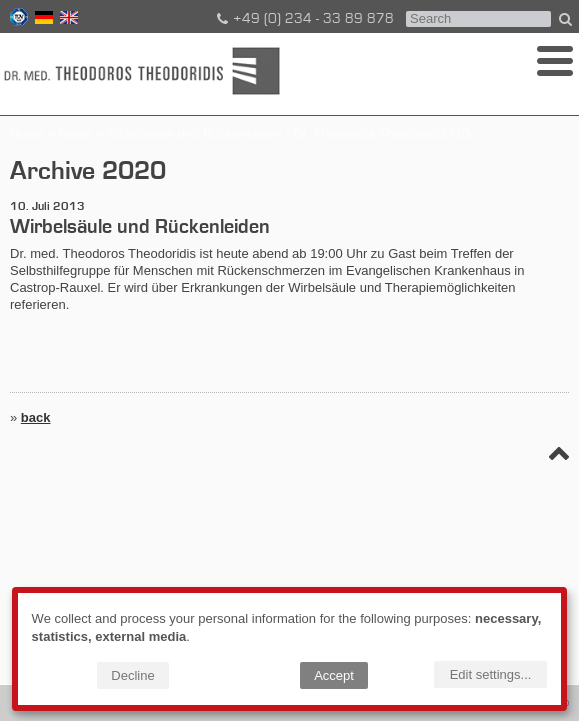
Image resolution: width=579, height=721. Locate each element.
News (75, 133)
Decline (132, 675)
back (36, 417)
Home (27, 133)
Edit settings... (491, 674)
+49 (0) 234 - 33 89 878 (304, 19)
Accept (334, 675)
